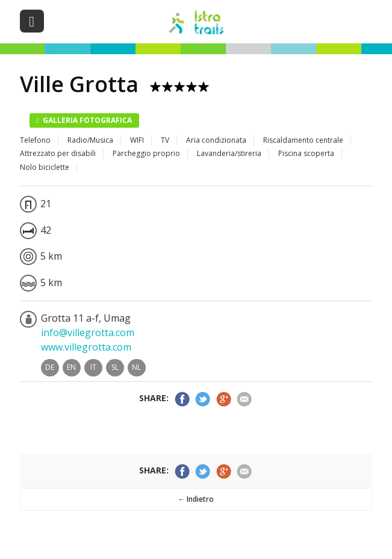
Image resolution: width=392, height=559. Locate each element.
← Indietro (196, 499)
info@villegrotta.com (88, 333)
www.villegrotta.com (86, 347)
